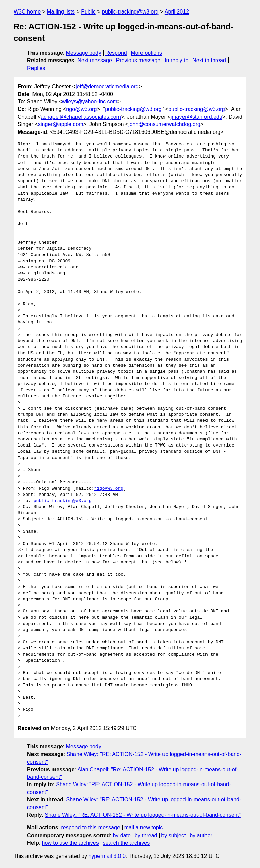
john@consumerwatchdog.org (164, 124)
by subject (173, 835)
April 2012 (177, 12)
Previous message (138, 60)
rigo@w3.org (81, 109)
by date (122, 835)
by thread (146, 835)
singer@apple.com (61, 124)
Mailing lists (61, 12)
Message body (84, 53)
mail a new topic (144, 828)
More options (147, 53)
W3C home (27, 12)
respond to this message (90, 828)
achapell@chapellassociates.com (81, 117)
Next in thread (209, 60)
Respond (116, 53)
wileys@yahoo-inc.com (90, 102)
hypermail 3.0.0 (107, 856)
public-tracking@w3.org (130, 12)
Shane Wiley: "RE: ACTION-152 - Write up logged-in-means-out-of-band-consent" (143, 815)
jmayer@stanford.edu (197, 117)
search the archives (126, 843)
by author (201, 835)
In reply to (176, 60)
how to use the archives (70, 843)
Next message (95, 60)
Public (88, 12)
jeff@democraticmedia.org (107, 86)
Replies (36, 68)
